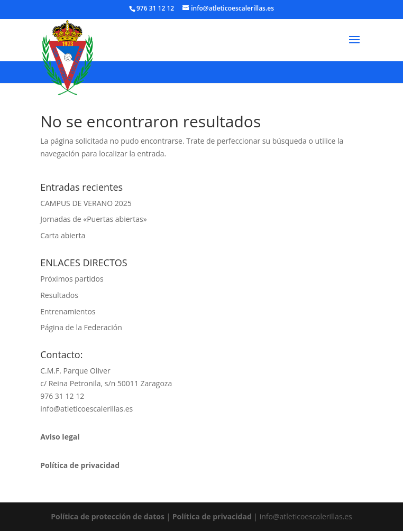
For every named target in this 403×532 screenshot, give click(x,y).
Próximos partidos (72, 279)
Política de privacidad (212, 516)
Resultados (59, 295)
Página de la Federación (81, 327)
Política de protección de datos (108, 516)
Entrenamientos (68, 311)
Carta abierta (63, 235)
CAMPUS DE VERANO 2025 (86, 203)
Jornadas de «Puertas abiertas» (93, 219)
